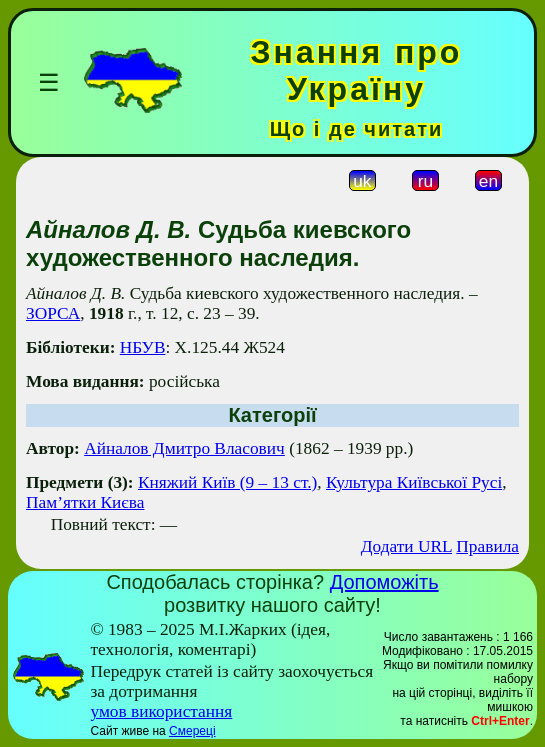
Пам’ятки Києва (85, 502)
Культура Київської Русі (414, 482)
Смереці (192, 731)
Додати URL (406, 546)
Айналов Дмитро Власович (184, 448)
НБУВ (143, 347)
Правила (487, 546)
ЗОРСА (53, 313)
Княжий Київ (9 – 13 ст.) (227, 482)
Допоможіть (384, 582)
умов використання (161, 711)
